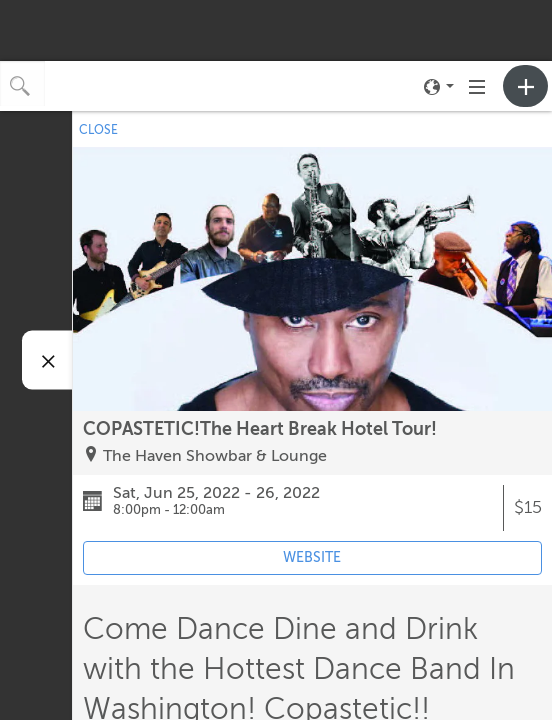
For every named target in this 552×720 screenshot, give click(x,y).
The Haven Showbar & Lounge (215, 456)
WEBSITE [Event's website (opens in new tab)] (312, 557)
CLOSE (98, 130)
